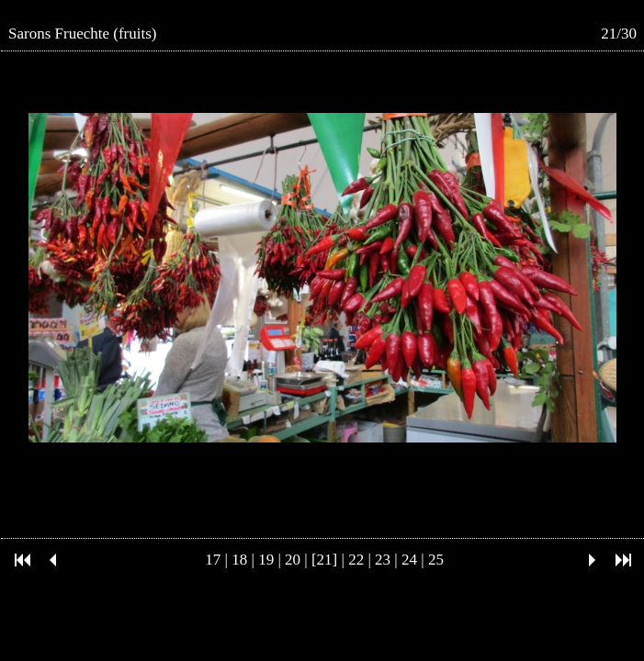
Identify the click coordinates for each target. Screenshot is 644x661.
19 (266, 560)
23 (383, 560)
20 (293, 560)
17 (213, 560)
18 (239, 560)
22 (356, 560)
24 (409, 560)
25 (436, 560)
